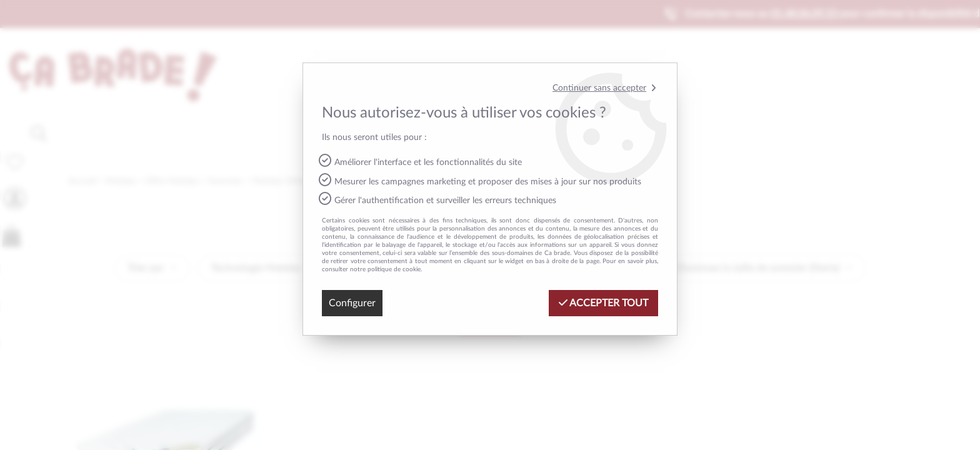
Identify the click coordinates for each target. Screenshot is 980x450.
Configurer (352, 303)
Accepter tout (603, 303)
